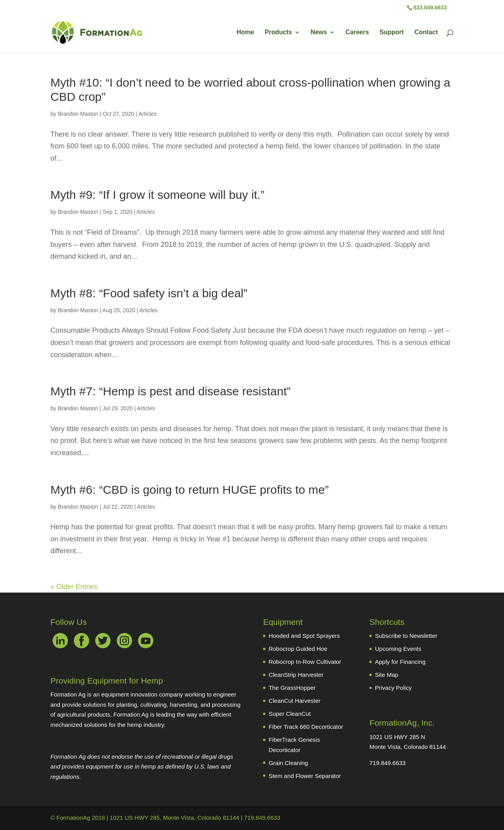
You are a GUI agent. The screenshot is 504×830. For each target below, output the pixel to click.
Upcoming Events (398, 649)
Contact (426, 32)
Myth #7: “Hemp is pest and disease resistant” (170, 391)
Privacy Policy (393, 688)
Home (245, 32)
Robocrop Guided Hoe (298, 649)
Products (278, 32)
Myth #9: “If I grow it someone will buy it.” (157, 195)
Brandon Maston (78, 114)
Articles (148, 114)
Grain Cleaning (288, 763)
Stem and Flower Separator (305, 776)
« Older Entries (74, 587)
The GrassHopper (292, 688)
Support (392, 32)
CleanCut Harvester (295, 701)
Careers (357, 32)
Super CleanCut (290, 714)
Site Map (386, 675)
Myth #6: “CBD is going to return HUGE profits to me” (190, 490)
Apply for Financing (400, 662)
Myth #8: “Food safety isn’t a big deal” (149, 293)
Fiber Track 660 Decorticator (306, 727)
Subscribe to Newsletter (406, 636)
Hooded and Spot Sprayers (304, 636)
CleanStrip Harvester (296, 675)
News (319, 32)
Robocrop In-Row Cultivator (305, 662)
